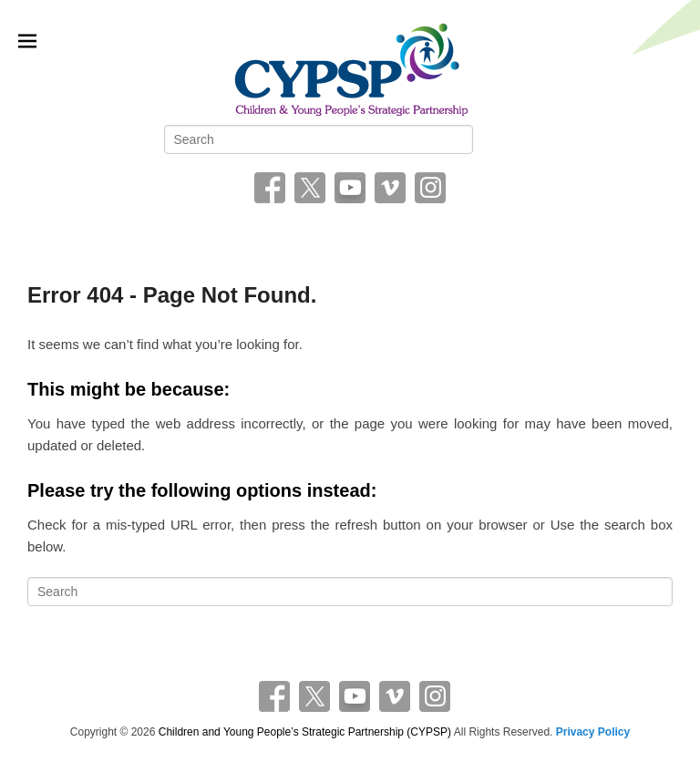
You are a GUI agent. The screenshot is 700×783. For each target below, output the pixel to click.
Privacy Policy (593, 732)
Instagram (430, 188)
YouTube (350, 188)
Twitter (310, 188)
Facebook (270, 188)
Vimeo (390, 188)
